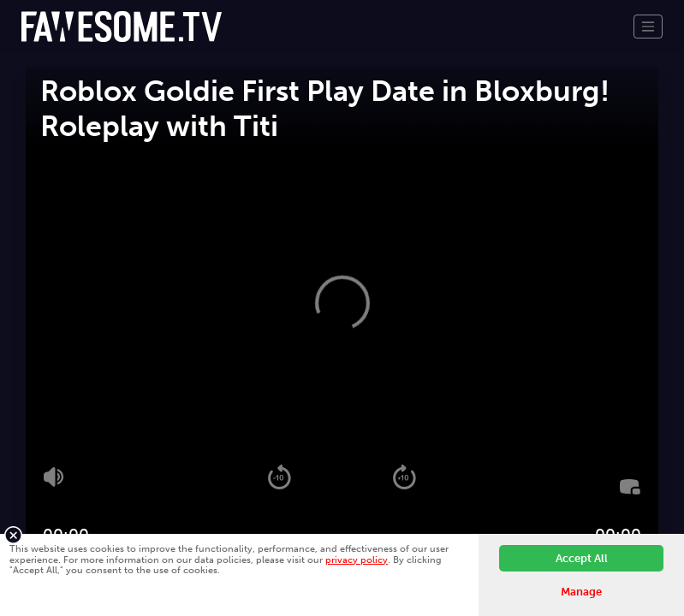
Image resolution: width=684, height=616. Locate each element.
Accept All (582, 558)
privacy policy (357, 560)
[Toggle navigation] (648, 27)
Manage (581, 592)
